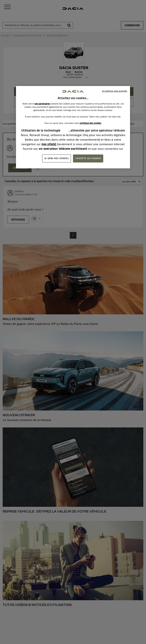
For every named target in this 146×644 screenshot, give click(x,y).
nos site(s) (49, 144)
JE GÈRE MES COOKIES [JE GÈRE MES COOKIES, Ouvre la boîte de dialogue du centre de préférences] (57, 158)
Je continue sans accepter (115, 91)
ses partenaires (42, 104)
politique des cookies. (91, 123)
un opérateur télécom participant (63, 149)
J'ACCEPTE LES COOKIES (88, 158)
